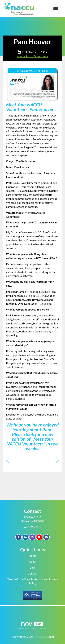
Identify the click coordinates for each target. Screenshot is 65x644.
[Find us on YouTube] (39, 537)
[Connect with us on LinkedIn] (25, 537)
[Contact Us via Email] (46, 537)
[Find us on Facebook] (18, 537)
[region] (58, 460)
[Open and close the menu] (49, 8)
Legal (51, 637)
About (33, 562)
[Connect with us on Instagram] (32, 537)
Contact (33, 573)
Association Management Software (32, 625)
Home (32, 556)
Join (33, 567)
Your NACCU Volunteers (33, 56)
